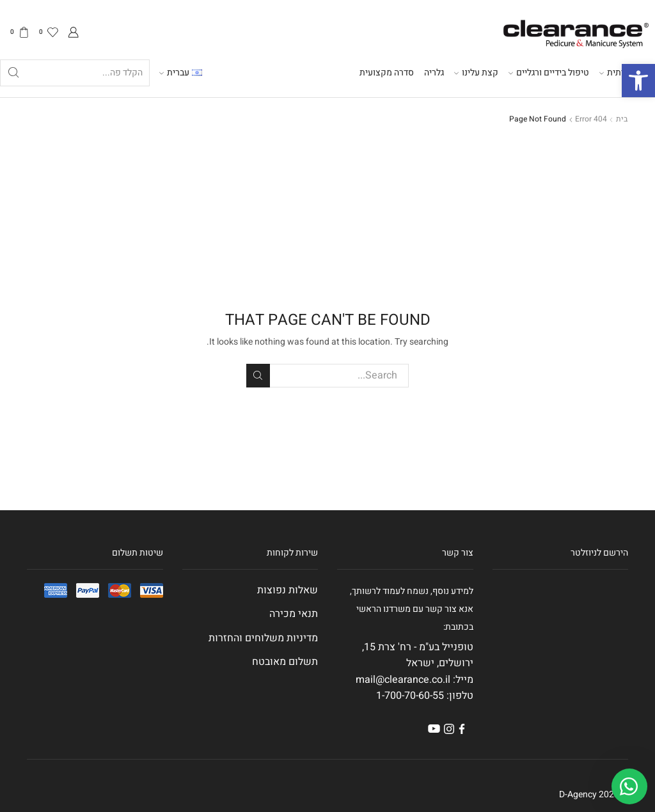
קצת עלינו (476, 73)
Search (258, 375)
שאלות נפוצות (288, 590)
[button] (638, 81)
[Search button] (13, 73)
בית (622, 119)
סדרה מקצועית (387, 73)
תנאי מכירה (294, 614)
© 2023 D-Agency (594, 794)
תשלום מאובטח (285, 662)
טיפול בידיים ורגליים (549, 73)
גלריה (434, 73)
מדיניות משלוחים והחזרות (263, 638)
